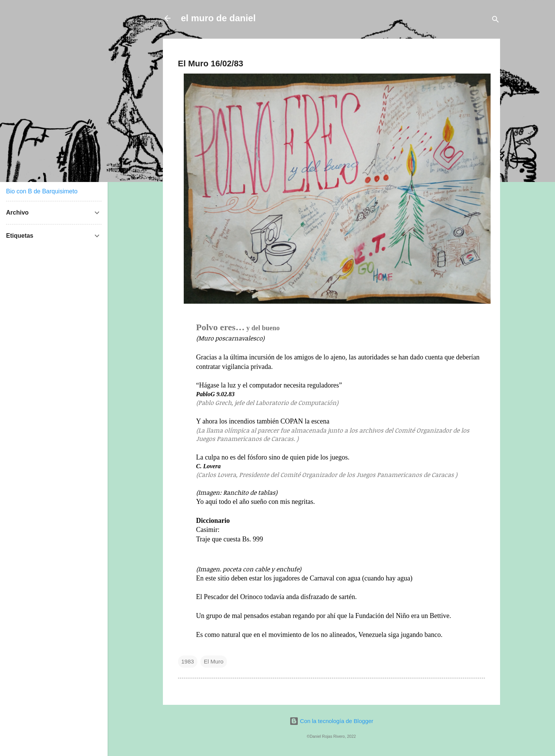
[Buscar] (496, 21)
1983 (188, 661)
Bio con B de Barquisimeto (42, 191)
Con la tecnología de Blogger (331, 721)
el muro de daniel (218, 18)
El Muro (214, 661)
